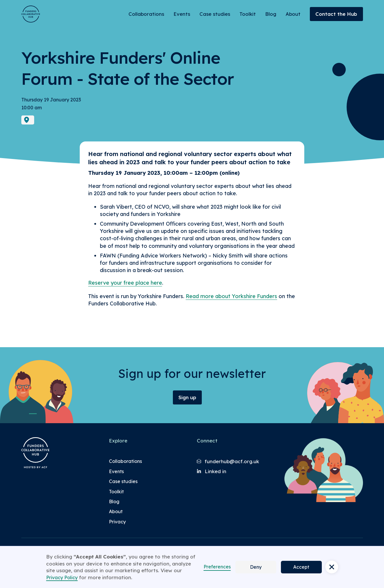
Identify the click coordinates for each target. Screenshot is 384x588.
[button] (332, 567)
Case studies (215, 14)
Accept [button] (301, 567)
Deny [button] (256, 567)
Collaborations (146, 14)
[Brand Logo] (31, 14)
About (293, 14)
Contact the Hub (336, 14)
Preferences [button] (217, 567)
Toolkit (248, 14)
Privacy (117, 522)
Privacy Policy (62, 577)
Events (182, 14)
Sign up (187, 397)
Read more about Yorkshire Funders (231, 296)
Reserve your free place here (125, 283)
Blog (271, 14)
